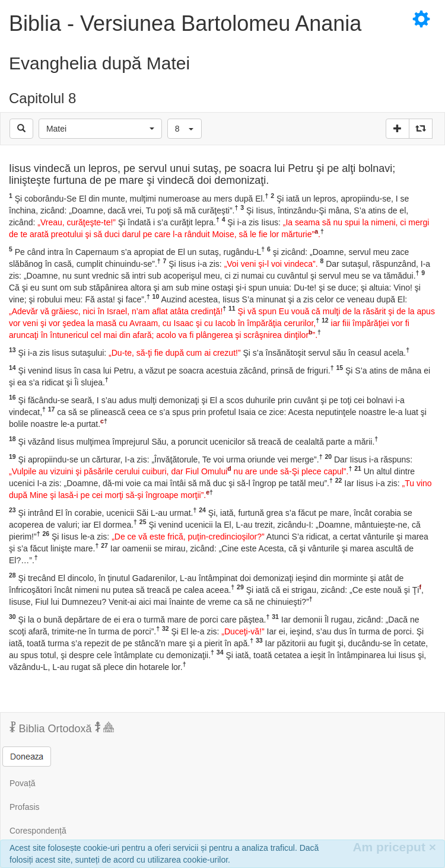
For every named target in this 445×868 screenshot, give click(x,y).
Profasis (25, 807)
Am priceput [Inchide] (394, 847)
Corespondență (38, 831)
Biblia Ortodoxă (62, 728)
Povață (23, 783)
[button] (100, 129)
